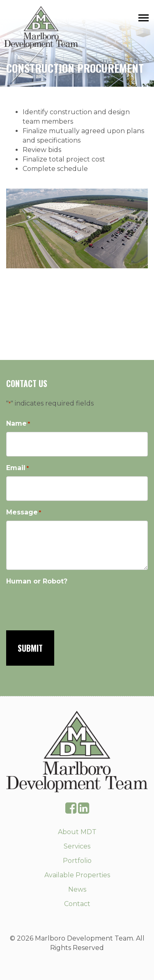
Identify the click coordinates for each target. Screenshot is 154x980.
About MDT (77, 832)
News (77, 889)
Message (24, 513)
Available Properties (77, 875)
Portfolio (77, 861)
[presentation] (69, 605)
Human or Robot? (37, 581)
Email (17, 468)
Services (77, 846)
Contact (77, 904)
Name (18, 424)
